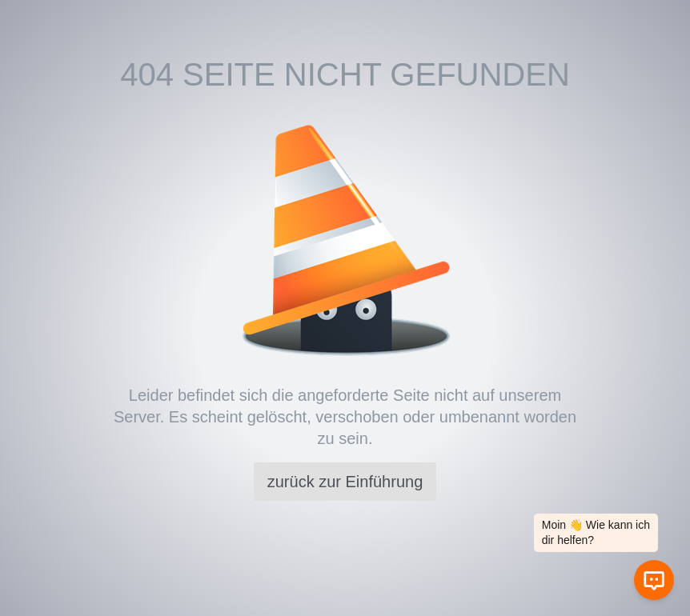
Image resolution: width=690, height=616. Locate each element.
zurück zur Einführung (345, 482)
